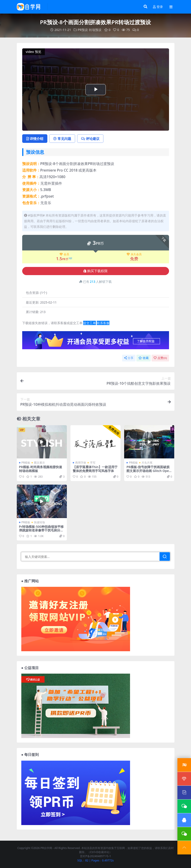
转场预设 (95, 30)
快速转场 (39, 522)
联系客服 (103, 323)
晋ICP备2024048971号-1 (95, 856)
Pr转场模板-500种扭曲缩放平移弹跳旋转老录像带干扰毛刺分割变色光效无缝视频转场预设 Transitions (41, 532)
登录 (158, 7)
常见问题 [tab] (62, 139)
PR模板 (26, 463)
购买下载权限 (95, 271)
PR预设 (83, 30)
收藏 (144, 358)
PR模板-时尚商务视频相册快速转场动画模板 (41, 469)
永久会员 (134, 254)
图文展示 (39, 463)
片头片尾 (147, 463)
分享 (129, 358)
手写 (93, 463)
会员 (64, 254)
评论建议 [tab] (90, 139)
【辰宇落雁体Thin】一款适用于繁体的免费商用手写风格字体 (95, 469)
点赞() (160, 358)
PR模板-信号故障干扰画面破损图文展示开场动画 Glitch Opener (149, 471)
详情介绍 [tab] (35, 139)
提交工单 (89, 323)
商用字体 (81, 463)
